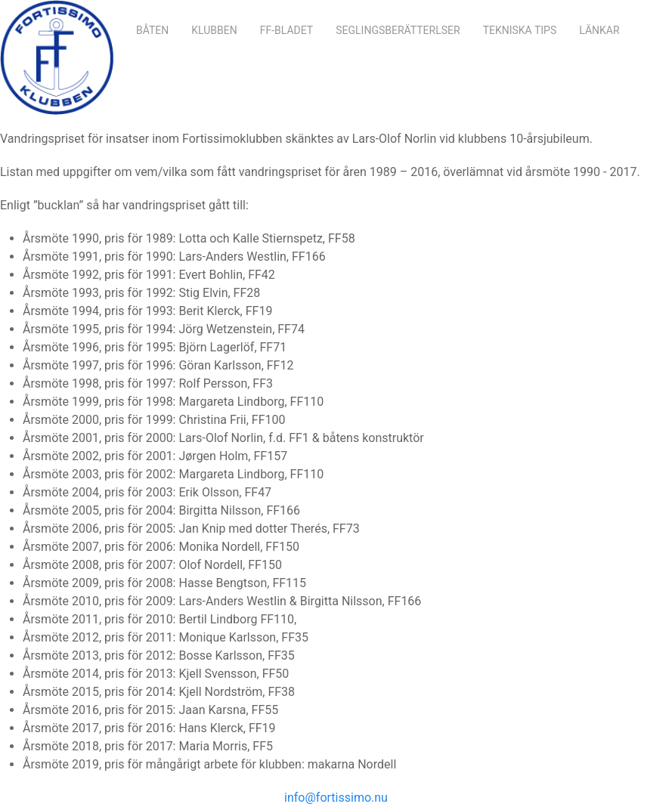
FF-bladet (287, 30)
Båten (152, 30)
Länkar (599, 30)
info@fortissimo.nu (336, 798)
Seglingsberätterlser (398, 30)
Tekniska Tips (520, 30)
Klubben (214, 30)
